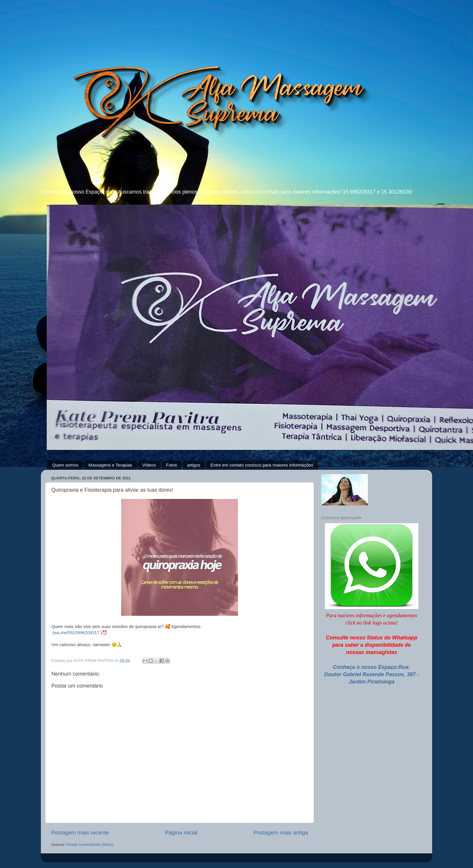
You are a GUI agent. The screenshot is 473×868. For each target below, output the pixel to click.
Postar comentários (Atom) (90, 844)
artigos (194, 465)
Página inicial (181, 833)
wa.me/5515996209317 (77, 633)
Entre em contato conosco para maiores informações (262, 465)
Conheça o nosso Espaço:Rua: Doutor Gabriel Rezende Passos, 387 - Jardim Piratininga (371, 674)
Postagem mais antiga (281, 833)
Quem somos (65, 465)
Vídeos (149, 465)
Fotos (172, 465)
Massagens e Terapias (110, 465)
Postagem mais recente (80, 833)
